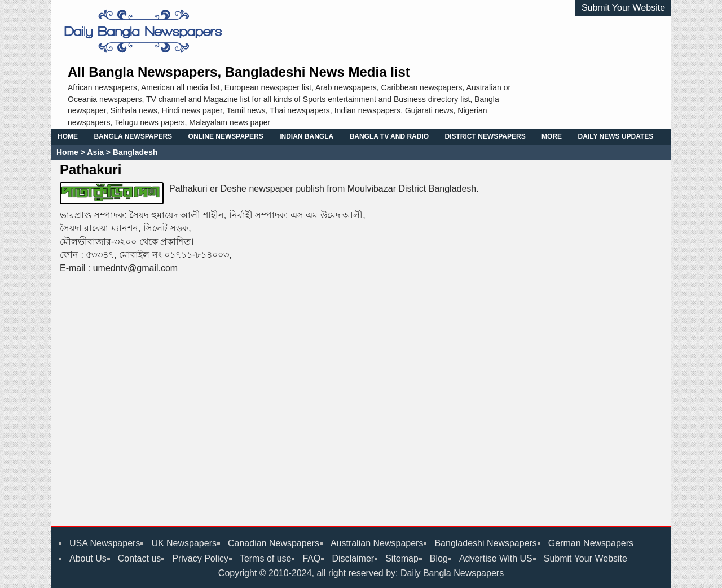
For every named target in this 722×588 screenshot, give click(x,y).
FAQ (311, 558)
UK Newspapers (184, 543)
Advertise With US (496, 558)
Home (67, 152)
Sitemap (402, 558)
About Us (88, 558)
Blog (439, 558)
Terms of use (266, 558)
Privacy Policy (200, 558)
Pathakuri (91, 169)
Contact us (139, 558)
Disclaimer (353, 558)
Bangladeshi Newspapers (485, 543)
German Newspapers (591, 543)
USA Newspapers (105, 543)
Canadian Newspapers (274, 543)
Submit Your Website (623, 8)
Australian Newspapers (377, 543)
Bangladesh (134, 152)
